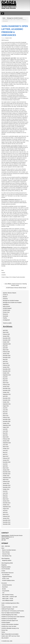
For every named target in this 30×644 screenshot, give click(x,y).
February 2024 (6, 365)
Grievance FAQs (6, 554)
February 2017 (6, 458)
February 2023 (6, 385)
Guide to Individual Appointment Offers (10, 603)
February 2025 (6, 352)
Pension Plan (5, 630)
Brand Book (5, 587)
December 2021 (7, 398)
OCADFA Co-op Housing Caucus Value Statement (13, 617)
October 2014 (6, 489)
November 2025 (7, 340)
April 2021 (5, 414)
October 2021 (6, 402)
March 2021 (6, 416)
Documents (4, 583)
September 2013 (7, 507)
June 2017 (5, 450)
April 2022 (5, 396)
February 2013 (6, 516)
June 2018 (5, 445)
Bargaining (4, 565)
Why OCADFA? (5, 638)
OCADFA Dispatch (7, 308)
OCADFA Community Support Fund (10, 621)
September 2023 (7, 375)
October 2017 (6, 449)
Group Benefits (6, 591)
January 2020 (6, 441)
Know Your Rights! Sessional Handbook (11, 613)
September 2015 (7, 478)
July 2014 (5, 491)
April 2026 (5, 330)
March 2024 (6, 363)
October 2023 (6, 373)
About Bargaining (5, 558)
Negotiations (6, 304)
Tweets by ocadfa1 (7, 323)
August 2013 (6, 509)
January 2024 (6, 367)
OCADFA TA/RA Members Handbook (10, 624)
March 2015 (6, 480)
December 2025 (7, 338)
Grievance (5, 299)
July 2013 (5, 511)
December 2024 (7, 356)
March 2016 (6, 468)
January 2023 (6, 387)
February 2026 (6, 334)
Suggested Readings (7, 577)
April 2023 (5, 381)
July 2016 (5, 464)
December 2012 (7, 520)
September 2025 (7, 344)
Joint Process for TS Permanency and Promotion (13, 611)
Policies (3, 632)
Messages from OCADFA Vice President (12, 303)
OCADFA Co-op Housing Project (9, 619)
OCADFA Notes (7, 310)
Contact (3, 571)
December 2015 (7, 472)
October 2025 (6, 342)
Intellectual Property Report (8, 609)
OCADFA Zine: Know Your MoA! (9, 626)
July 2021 (5, 408)
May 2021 (5, 412)
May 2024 (5, 359)
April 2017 (5, 454)
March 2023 (6, 383)
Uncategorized (6, 320)
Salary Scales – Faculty (8, 599)
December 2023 (7, 369)
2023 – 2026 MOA (6, 546)
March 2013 (6, 514)
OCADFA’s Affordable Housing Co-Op (10, 628)
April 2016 (5, 466)
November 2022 (7, 390)
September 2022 (7, 394)
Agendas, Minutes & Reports (10, 293)
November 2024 (7, 358)
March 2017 (6, 456)
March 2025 (6, 350)
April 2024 (5, 361)
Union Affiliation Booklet (8, 600)
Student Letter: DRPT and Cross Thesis (11, 636)
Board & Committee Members (9, 550)
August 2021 (6, 406)
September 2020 (7, 425)
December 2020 (7, 419)
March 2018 (6, 447)
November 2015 (7, 474)
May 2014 (5, 495)
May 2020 (5, 433)
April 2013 (5, 512)
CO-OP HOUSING (6, 569)
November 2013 (7, 503)
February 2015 (6, 481)
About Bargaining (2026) (7, 563)
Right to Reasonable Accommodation (10, 634)
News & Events (6, 306)
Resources (5, 314)
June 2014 (5, 493)
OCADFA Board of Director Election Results (17, 288)
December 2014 (7, 485)
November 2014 (7, 487)
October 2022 (6, 392)
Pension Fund (6, 312)
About (3, 548)
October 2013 (6, 505)
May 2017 (5, 452)
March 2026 (6, 332)
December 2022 (7, 389)
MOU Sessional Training (8, 595)
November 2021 (7, 400)
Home (4, 18)
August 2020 (6, 427)
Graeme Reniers (5, 536)
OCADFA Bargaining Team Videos (9, 615)
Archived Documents (7, 585)
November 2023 (7, 371)
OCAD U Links (6, 579)
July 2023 (5, 377)
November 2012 (7, 522)
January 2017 (6, 460)
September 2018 (7, 443)
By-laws (4, 589)
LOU (3, 593)
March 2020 (6, 437)
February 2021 (6, 418)
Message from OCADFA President (15, 18)
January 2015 (6, 483)
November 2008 (7, 524)
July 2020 (5, 429)
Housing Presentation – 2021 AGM (9, 607)
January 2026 (6, 336)
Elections (5, 297)
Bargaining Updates (7, 560)
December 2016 (7, 462)
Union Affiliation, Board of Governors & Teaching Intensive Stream (15, 285)
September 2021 (7, 404)
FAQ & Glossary (6, 552)
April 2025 (5, 348)
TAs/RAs (5, 318)
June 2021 (5, 410)
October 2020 (6, 423)
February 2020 (6, 439)
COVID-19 (5, 295)
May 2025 (5, 346)
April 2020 (5, 435)
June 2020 (5, 431)
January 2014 (6, 501)
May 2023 (5, 379)
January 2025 (6, 354)
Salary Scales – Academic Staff (9, 597)
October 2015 (6, 476)
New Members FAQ (7, 556)
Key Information (6, 575)
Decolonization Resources (8, 573)
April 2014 (5, 497)
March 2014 (6, 499)
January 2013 (6, 518)
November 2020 (7, 421)
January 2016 (6, 470)
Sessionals (5, 316)
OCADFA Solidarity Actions (8, 580)
